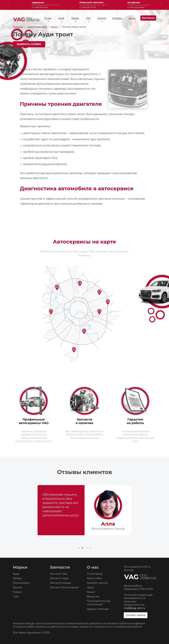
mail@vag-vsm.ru (135, 608)
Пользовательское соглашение (99, 603)
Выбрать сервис (29, 44)
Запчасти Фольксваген (64, 587)
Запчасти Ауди (59, 578)
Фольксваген (21, 583)
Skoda (75, 18)
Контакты (148, 18)
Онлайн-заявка (136, 615)
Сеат (16, 597)
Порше (17, 592)
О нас (48, 18)
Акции (91, 592)
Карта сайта (94, 578)
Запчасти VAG (59, 574)
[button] (79, 548)
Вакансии (93, 597)
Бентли (18, 587)
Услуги (102, 18)
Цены (132, 18)
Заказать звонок (97, 583)
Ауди (16, 574)
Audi (61, 18)
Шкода (17, 578)
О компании (95, 574)
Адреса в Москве (98, 609)
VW (88, 18)
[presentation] (8, 5)
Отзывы (117, 18)
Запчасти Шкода (60, 583)
